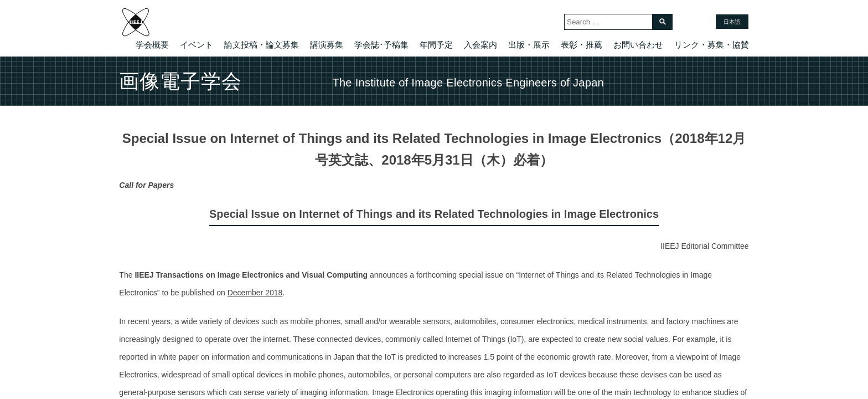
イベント (197, 45)
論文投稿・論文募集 (262, 45)
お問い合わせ (638, 45)
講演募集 (327, 45)
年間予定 (436, 45)
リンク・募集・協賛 (712, 45)
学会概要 (152, 45)
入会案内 (480, 45)
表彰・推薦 (582, 45)
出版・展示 (529, 45)
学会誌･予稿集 (381, 45)
